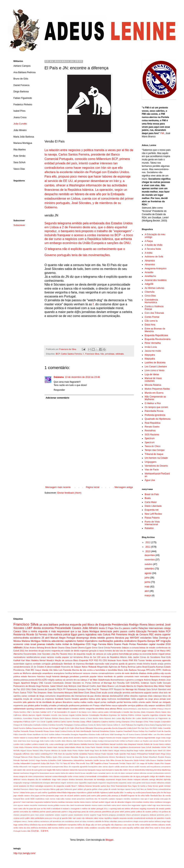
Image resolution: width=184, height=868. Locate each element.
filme (113, 786)
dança (168, 776)
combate (37, 664)
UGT (134, 763)
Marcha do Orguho (135, 686)
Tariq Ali (66, 763)
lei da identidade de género (49, 702)
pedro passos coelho (124, 631)
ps (41, 625)
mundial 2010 (163, 644)
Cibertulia (150, 292)
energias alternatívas (51, 783)
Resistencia (19, 635)
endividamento (36, 783)
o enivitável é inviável (60, 809)
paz (25, 705)
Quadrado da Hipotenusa (158, 419)
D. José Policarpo (126, 725)
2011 (148, 547)
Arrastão (149, 272)
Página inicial (93, 487)
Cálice (116, 725)
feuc (108, 786)
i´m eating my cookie (132, 792)
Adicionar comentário (57, 398)
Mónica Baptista (127, 750)
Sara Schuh (152, 689)
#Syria (16, 712)
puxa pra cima (51, 818)
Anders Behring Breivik (40, 648)
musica (94, 805)
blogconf (33, 773)
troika (58, 644)
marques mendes (123, 799)
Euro (147, 728)
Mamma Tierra (94, 744)
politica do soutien (144, 812)
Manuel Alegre (58, 638)
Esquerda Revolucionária (158, 339)
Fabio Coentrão (164, 728)
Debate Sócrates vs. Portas (78, 683)
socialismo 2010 (163, 705)
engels (63, 783)
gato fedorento (66, 789)
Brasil (145, 667)
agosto (148, 573)
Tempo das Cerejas (155, 450)
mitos (152, 802)
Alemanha (18, 654)
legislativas (91, 635)
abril (147, 591)
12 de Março (160, 651)
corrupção (46, 664)
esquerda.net (57, 651)
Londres (28, 744)
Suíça (43, 763)
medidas (61, 802)
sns (63, 821)
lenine (155, 654)
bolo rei (167, 693)
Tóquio (129, 763)
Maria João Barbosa (127, 670)
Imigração (166, 641)
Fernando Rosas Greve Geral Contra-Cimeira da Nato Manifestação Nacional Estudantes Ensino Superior (79, 731)
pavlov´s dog (67, 812)
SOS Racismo (152, 435)
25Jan (26, 648)
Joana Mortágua (91, 631)
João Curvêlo (20, 124)
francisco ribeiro (28, 789)
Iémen (60, 738)
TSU (57, 763)
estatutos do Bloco (27, 786)
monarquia (166, 676)
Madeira (35, 660)
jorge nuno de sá (62, 796)
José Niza (22, 741)
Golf (103, 734)
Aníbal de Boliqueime (74, 644)
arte (15, 770)
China (68, 648)
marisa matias (80, 702)
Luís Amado (120, 686)
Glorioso (92, 734)
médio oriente (138, 702)
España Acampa (156, 667)
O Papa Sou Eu (114, 628)
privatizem (136, 815)
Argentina (154, 715)
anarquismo (59, 673)
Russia (168, 757)
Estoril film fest (138, 728)
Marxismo (149, 686)
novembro (150, 560)
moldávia (158, 802)
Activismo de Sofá (154, 257)
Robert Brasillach (150, 757)
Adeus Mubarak (89, 667)
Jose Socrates (44, 654)
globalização (57, 664)
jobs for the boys (164, 792)
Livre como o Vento (155, 370)
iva (146, 699)
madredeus (40, 799)
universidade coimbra (149, 825)
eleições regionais (138, 696)
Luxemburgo (59, 744)
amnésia (127, 693)
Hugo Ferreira (99, 644)
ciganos (28, 664)
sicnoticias (57, 821)
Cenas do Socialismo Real (153, 657)
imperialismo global (84, 792)
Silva (112, 760)
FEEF (155, 728)
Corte (104, 725)
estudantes (146, 638)
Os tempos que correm (156, 407)
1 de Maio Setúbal (39, 712)
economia (48, 628)
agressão (166, 660)
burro (95, 773)
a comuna (134, 648)
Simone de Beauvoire (124, 760)
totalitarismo (52, 825)
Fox (146, 731)
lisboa (100, 676)
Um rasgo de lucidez (145, 763)
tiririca (27, 825)
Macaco (77, 744)
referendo (89, 818)
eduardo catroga (148, 779)
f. (94, 304)
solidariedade (20, 709)
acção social (108, 693)
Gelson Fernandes (63, 734)
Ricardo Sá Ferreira (37, 635)
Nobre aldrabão (146, 750)
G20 (127, 683)
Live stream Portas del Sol (160, 741)
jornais (163, 699)
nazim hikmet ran (154, 702)
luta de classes (127, 651)
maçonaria (38, 802)
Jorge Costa (161, 738)
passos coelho (130, 628)
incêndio (96, 792)
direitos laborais (102, 696)
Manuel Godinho (116, 744)
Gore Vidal (109, 734)
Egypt (74, 635)
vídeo (108, 828)
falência (81, 786)
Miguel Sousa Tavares (30, 750)
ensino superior (163, 635)
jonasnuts (50, 796)
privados (53, 705)
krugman (131, 796)
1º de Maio (92, 680)
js (120, 796)
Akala (143, 712)
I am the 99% (159, 734)
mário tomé (116, 805)
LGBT (29, 628)
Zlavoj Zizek (95, 693)
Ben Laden (117, 718)
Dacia (152, 725)
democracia (106, 631)
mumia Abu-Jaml (67, 805)
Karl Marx (26, 660)
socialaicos (69, 821)
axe (45, 770)
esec (76, 783)
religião (51, 680)
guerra (81, 635)
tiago (169, 821)
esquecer (102, 783)
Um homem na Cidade (156, 458)
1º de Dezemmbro (60, 712)
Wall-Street (78, 693)
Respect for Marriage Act (126, 689)
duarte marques (134, 779)
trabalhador (62, 825)
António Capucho (142, 715)
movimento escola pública (49, 805)
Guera (131, 734)
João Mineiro (90, 628)
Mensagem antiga (124, 487)
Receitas (75, 757)
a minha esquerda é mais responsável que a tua (55, 631)
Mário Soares (114, 644)
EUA (168, 657)
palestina (119, 641)
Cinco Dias (150, 296)
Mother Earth (84, 750)
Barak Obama (58, 648)
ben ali (132, 770)
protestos (161, 815)
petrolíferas (107, 812)
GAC (46, 734)
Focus (135, 731)
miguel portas (100, 702)
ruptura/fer (122, 705)
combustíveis (158, 773)
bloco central (156, 625)
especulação (93, 783)
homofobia (124, 654)
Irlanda (45, 670)
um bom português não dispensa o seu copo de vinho (117, 825)
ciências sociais (146, 773)
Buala (148, 498)
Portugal (71, 638)
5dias (155, 638)
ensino (48, 651)
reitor (96, 818)
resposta (123, 818)
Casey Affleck (86, 722)
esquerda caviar (125, 783)
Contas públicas (81, 725)
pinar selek (120, 812)
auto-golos (38, 770)
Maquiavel (132, 744)
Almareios (150, 261)
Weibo (16, 767)
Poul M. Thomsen (100, 689)
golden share (97, 789)
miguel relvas (164, 654)
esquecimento (112, 783)
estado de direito (72, 651)
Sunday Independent (22, 763)
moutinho (33, 805)
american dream (127, 767)
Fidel (28, 670)
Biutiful (145, 718)
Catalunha (96, 722)
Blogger (110, 840)
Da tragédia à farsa (142, 725)
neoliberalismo (33, 657)
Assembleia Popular (31, 718)
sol (71, 657)
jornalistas (110, 354)
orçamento (18, 705)
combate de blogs (36, 696)
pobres (127, 812)
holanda (56, 676)
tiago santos (18, 825)
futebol (80, 641)
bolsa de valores (68, 773)
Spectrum (150, 438)
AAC (168, 651)
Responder (59, 390)
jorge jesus (154, 699)
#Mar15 (167, 709)
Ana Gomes (63, 715)
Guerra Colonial (141, 734)
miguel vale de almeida (114, 802)
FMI (162, 133)
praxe (43, 657)
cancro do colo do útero (115, 773)
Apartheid (25, 683)
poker (133, 812)
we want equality (126, 828)
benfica (69, 673)
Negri (136, 750)
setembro (150, 569)
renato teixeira (143, 664)
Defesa (29, 728)
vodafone (93, 828)
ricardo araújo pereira (161, 664)
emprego (26, 783)
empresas (50, 699)
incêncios (112, 699)
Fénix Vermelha (153, 343)
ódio (29, 831)
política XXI (157, 812)
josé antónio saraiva (78, 796)
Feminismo (122, 635)
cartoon (136, 773)
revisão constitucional (136, 818)
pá (58, 818)
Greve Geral (97, 648)
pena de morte (88, 812)
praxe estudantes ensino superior (54, 815)
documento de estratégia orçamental (99, 779)
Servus (102, 760)
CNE (41, 683)
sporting (30, 709)
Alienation (46, 715)
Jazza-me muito (153, 351)
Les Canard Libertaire (156, 367)
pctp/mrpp (77, 812)
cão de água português (139, 776)
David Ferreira (19, 728)
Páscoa (37, 757)
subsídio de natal (54, 709)
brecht (78, 773)
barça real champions (105, 770)
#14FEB (153, 709)
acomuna (157, 660)
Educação (141, 631)
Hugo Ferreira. (43, 686)
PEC (151, 635)
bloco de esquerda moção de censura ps (87, 654)
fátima (53, 789)
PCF (51, 754)
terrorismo (78, 657)
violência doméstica (39, 828)
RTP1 (159, 670)
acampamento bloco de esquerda (65, 767)
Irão (102, 354)
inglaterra (104, 792)
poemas (41, 644)
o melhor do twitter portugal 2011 (94, 809)
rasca (114, 705)
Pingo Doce (166, 754)
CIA (38, 722)
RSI (136, 660)
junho (148, 582)
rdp (83, 818)
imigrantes (71, 792)
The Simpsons (40, 693)
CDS (88, 644)
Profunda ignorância (155, 415)
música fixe (126, 805)
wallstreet (115, 828)
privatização (63, 705)
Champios (125, 722)
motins (26, 805)
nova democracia (163, 805)
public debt (30, 818)
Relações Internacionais (151, 628)
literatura (120, 638)
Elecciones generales (103, 728)
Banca (62, 718)
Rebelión (149, 528)
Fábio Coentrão (20, 734)
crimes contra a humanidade (85, 776)
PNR (131, 660)
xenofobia (100, 709)
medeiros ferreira (50, 802)
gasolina (84, 699)
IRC (33, 670)
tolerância (34, 825)
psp (127, 638)
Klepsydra (150, 355)
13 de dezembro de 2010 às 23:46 (83, 377)
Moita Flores (72, 750)
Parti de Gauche (65, 754)
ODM (168, 750)
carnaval (129, 773)
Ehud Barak (80, 728)
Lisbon (137, 741)
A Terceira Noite (153, 249)
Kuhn (117, 741)
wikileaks (120, 354)
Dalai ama (166, 725)
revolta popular (62, 657)
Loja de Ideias (152, 374)
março (148, 595)
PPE (55, 754)
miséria (146, 802)
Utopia (157, 763)
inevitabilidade (124, 699)
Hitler (150, 734)
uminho (82, 709)
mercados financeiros (150, 676)
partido (168, 809)
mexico (88, 802)
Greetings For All (121, 734)
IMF (158, 641)
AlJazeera (150, 712)
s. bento (30, 821)
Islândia (43, 738)
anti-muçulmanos (154, 767)
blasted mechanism (21, 773)
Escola (115, 728)
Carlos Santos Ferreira (71, 354)
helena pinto (95, 699)
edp (162, 673)
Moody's (50, 660)
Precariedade (63, 628)
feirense (89, 786)
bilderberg (150, 770)
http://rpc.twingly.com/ (24, 853)
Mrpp (92, 750)
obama (17, 680)
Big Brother (127, 718)
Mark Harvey (59, 747)
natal (107, 664)
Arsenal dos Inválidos (156, 280)
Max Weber (159, 686)
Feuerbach (128, 731)
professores (74, 705)
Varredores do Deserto (156, 466)
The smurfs (80, 763)
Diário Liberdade (153, 506)
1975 (49, 712)
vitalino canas (64, 828)
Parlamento (116, 648)
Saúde (96, 760)
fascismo (32, 676)
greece (115, 654)
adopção (118, 693)
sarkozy (59, 680)
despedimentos (64, 696)
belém (126, 770)
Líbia (53, 654)
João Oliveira (67, 741)
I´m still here (52, 738)
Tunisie (141, 660)
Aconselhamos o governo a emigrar (127, 680)
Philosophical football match (148, 754)
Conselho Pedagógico (65, 725)
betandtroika (140, 770)
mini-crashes (137, 802)
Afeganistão (102, 667)
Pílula (43, 757)
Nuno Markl (158, 750)
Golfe (159, 683)
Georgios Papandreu (79, 734)
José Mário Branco (105, 686)
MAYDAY (135, 638)
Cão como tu (151, 321)
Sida (108, 760)
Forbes (141, 731)
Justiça (94, 741)
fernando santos (99, 786)
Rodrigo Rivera (138, 625)
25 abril (46, 638)
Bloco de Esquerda (99, 625)
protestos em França (90, 705)
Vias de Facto (152, 470)
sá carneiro (68, 680)
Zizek (87, 693)
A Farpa (149, 241)
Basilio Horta (98, 718)
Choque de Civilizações (23, 725)
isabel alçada (114, 792)
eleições (159, 779)
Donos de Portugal (51, 728)
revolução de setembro (155, 818)
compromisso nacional (42, 776)
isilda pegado (137, 699)
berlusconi (77, 673)
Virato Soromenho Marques (60, 693)
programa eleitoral (148, 815)
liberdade (154, 796)
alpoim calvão (114, 767)
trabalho (50, 644)
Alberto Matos (161, 712)
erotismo (70, 783)
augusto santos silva (153, 693)
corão (70, 776)
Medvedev (156, 747)
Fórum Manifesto (34, 734)
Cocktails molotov (40, 725)
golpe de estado (110, 789)
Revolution (142, 644)
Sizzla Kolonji (139, 760)
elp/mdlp (167, 779)
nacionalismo (19, 657)
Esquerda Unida (125, 728)
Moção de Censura (138, 635)
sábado (66, 709)
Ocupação (18, 754)
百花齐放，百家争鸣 (40, 831)
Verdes (149, 660)
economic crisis (21, 644)
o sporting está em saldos (119, 809)
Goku (98, 734)
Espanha (142, 641)
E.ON (67, 728)
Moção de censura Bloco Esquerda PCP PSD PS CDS (81, 660)
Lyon (66, 744)
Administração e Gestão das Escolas (125, 712)
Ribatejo (142, 689)
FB (151, 728)
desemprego (83, 638)
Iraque (38, 670)
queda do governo (127, 664)
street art (78, 821)
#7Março (160, 709)
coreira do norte (122, 673)
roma (24, 821)
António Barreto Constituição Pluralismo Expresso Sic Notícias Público (105, 715)
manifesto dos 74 (93, 799)
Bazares (108, 718)
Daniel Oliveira (78, 648)
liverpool (17, 799)
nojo (154, 805)
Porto (89, 689)
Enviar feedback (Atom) (69, 493)
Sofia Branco (151, 760)
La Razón (129, 741)
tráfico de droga (84, 825)
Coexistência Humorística (151, 301)
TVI (61, 763)
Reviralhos (150, 431)
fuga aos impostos (42, 789)
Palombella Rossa (154, 411)
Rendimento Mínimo (107, 757)
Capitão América (53, 722)
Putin (31, 757)
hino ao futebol (146, 789)
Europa (151, 641)
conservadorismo (106, 673)
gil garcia (88, 789)
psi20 (22, 818)
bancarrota (83, 770)
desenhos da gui (36, 651)
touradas (74, 709)
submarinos (40, 709)
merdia (76, 802)
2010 (148, 551)
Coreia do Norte (94, 725)
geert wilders (78, 789)
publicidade (39, 818)
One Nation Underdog (39, 754)
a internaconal (45, 767)
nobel (149, 805)
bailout (59, 770)
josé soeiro (92, 796)
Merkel (43, 660)
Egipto (88, 648)
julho (147, 578)
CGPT (33, 722)
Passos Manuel (94, 754)
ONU (28, 689)
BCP (58, 354)
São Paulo (51, 763)
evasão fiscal (70, 786)
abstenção (37, 673)
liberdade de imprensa (74, 664)
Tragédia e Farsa (101, 763)
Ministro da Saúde (59, 750)
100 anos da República (108, 657)
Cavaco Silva (20, 631)
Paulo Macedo (107, 754)
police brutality (41, 705)
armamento (166, 767)
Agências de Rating (118, 667)
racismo (50, 657)
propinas (114, 664)
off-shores (135, 809)
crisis (111, 776)
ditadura (143, 673)
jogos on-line (40, 796)
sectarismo (45, 821)
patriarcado (56, 812)
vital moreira (53, 828)
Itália (55, 670)
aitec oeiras (103, 767)
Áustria (24, 831)
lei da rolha (140, 796)
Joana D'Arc (93, 738)
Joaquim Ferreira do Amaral (110, 738)
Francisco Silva (92, 354)
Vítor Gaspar (165, 763)
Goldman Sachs (148, 683)
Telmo (73, 763)
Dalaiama (59, 377)
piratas (31, 705)
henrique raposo (124, 789)
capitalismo (70, 641)
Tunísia (122, 763)
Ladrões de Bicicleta (155, 363)
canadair (102, 773)
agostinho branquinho (89, 767)
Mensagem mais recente (58, 487)
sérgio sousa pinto (141, 821)
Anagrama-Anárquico (156, 269)
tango (164, 821)
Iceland (168, 734)
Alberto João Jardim (130, 657)
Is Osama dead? (33, 738)
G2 (42, 734)
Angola (72, 715)
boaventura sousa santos (50, 773)
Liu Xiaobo (144, 741)
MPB (71, 744)
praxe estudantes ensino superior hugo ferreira (88, 815)
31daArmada (104, 680)
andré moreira (140, 767)
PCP (168, 631)
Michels (17, 750)
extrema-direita (21, 638)
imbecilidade (62, 792)
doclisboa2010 (117, 696)
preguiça (112, 815)
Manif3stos (104, 744)
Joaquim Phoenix (129, 738)
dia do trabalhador (43, 779)
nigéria (144, 805)
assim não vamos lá (25, 770)
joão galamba (29, 702)
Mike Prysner (45, 750)
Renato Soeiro (152, 427)
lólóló (32, 799)
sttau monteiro (88, 821)
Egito (72, 728)
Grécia (107, 648)
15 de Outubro (38, 667)
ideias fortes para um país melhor (34, 792)
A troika (149, 253)
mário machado (105, 805)
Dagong (159, 725)
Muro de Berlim (101, 750)
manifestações (106, 641)
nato (100, 635)
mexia (82, 802)
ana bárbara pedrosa (56, 625)
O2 (164, 750)
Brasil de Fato (152, 494)
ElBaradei (89, 728)
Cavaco (77, 628)
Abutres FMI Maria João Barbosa (136, 709)
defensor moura (20, 779)
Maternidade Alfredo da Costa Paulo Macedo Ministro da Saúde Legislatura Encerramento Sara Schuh (108, 747)
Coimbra (52, 725)
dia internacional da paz (83, 696)
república (108, 818)
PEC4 (60, 689)
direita (37, 628)
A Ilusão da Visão (154, 245)
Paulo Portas (129, 644)
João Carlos (45, 741)
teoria (102, 628)
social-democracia (22, 667)
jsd (131, 654)
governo (110, 638)
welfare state (139, 828)
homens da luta (112, 651)
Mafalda (84, 744)
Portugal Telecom (21, 757)
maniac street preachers (75, 799)
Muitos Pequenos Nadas (157, 389)
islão (122, 792)
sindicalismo (130, 641)
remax (101, 818)
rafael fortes (106, 705)
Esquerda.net (152, 510)
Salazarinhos (79, 760)
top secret (42, 825)
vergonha (90, 709)
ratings (150, 651)
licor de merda (165, 796)
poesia (31, 680)
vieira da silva (24, 828)
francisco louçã (44, 676)
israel (33, 644)
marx (137, 676)
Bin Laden (137, 718)
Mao (125, 744)
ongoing (143, 809)
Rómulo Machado (21, 760)
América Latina (135, 667)
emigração (18, 783)
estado (24, 676)
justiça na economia (142, 654)
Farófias (17, 731)
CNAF (43, 722)
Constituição (58, 683)
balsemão (74, 770)
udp (92, 825)
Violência (46, 641)
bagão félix (51, 770)
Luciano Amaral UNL (40, 744)
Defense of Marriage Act (104, 683)
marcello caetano (108, 799)
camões (17, 696)
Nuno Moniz (122, 660)
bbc (121, 770)
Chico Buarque (136, 722)
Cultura (107, 635)
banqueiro (92, 770)
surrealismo (128, 821)
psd (84, 625)
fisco (130, 786)
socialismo (35, 638)
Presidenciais (120, 625)
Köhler (122, 741)
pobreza (24, 680)
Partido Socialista (80, 754)
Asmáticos (18, 718)
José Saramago (33, 741)
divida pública (153, 673)
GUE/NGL (135, 683)
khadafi (124, 796)
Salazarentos (67, 760)
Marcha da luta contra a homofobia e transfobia (94, 670)
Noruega (141, 670)
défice (127, 696)
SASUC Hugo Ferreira (38, 760)
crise (50, 635)
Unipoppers (151, 462)
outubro (149, 564)
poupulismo (25, 815)
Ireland (23, 738)
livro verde (25, 799)
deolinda (134, 673)
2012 (148, 542)
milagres (128, 802)
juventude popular (88, 676)
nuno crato (18, 809)
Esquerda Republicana (156, 335)
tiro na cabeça (80, 680)
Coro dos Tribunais (154, 313)
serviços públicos (136, 705)
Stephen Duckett (164, 760)
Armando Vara (165, 715)
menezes (69, 802)
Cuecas (110, 725)
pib (113, 812)
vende (168, 825)
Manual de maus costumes (153, 380)
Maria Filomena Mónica (29, 747)
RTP (111, 689)
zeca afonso (110, 709)
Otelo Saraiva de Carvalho (44, 689)
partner (42, 812)
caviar (24, 696)
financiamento (122, 786)
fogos (135, 786)
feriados (75, 699)
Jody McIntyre (70, 686)
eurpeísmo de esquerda (54, 786)
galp (58, 789)
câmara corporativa (121, 776)
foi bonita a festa (145, 786)
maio (147, 587)
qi (60, 818)
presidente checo (124, 815)
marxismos (135, 799)
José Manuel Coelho (86, 686)
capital (152, 644)
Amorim (54, 715)
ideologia (64, 676)
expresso (84, 651)
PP (64, 689)
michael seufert (98, 802)
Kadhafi (17, 660)
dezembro (150, 555)
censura (86, 673)
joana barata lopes (149, 792)
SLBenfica (52, 760)
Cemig (118, 722)
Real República (152, 423)
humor (16, 792)
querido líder (67, 818)
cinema (94, 673)
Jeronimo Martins (81, 738)
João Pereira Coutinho (82, 741)
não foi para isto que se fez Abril (37, 809)
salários (37, 821)
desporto (31, 779)
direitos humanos (76, 779)
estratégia (39, 786)
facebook (59, 699)
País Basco (131, 754)
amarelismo (48, 673)
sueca (120, 821)
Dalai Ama (150, 325)
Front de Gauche (164, 731)
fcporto (68, 699)
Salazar (125, 648)
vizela (87, 828)
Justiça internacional (106, 741)
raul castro (77, 818)
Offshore (26, 754)
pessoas (98, 812)
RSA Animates (64, 757)
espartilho (83, 783)
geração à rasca (97, 651)
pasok (48, 812)
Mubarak (112, 660)
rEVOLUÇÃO (41, 680)
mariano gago (140, 651)
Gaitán (52, 734)
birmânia (158, 770)
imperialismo (91, 641)
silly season (150, 705)
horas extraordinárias (162, 789)
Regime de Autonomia (88, 757)
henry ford (136, 789)
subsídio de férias (102, 821)
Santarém (89, 760)
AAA (89, 712)
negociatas (136, 805)
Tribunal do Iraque (154, 454)
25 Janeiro (72, 712)
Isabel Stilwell (56, 686)
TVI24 (30, 693)
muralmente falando (83, 805)
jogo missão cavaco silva (24, 796)
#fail (29, 712)
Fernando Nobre (156, 631)
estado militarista (158, 783)
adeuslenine (58, 641)
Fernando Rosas (28, 731)
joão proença (113, 796)
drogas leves (121, 779)
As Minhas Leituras (154, 288)
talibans (158, 821)
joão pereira (102, 796)
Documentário (30, 654)
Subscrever (19, 225)
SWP (59, 760)
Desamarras (37, 728)
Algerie (39, 715)
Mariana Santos (46, 747)
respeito (116, 818)
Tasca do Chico (153, 446)
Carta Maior (151, 502)
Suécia (23, 693)
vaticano (162, 825)
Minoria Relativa (153, 385)
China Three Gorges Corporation (157, 722)
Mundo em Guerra (154, 393)
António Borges (151, 680)
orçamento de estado (156, 809)
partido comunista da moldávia (26, 812)
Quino (55, 757)
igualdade (52, 792)
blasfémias (166, 770)
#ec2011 (23, 712)
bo (38, 773)
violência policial (62, 635)
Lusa (51, 744)
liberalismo (68, 702)
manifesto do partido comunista (119, 676)
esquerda (76, 625)
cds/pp (167, 628)
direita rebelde (97, 638)
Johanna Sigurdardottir (146, 738)
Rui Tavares (62, 654)
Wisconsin (23, 767)
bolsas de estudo (147, 648)
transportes (72, 825)
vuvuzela (101, 828)
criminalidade (102, 776)
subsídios (113, 821)
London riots (18, 744)
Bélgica (34, 683)
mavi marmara (28, 802)
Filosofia (121, 683)
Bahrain (48, 718)
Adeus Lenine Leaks (100, 712)
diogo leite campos (60, 779)
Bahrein (55, 718)
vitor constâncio (77, 828)
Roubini (161, 757)
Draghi (62, 728)
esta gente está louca (141, 783)
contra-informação (60, 776)
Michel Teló (166, 747)
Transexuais (114, 763)
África (119, 709)
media (90, 702)
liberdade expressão (95, 664)
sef (51, 821)
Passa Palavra (152, 518)
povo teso (35, 815)
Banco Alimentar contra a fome (79, 718)
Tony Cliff (90, 763)
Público (49, 757)
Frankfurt (152, 731)
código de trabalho (157, 776)
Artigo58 (149, 284)
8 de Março (82, 712)
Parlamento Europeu (76, 689)
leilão (147, 796)
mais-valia (60, 799)
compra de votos (25, 776)
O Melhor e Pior (153, 403)
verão (16, 828)
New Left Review (153, 514)
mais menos (50, 799)
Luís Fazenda (65, 670)
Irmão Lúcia (151, 347)
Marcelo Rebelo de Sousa (147, 744)
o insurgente (74, 809)
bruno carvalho (87, 773)
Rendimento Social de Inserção (129, 757)
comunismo (51, 696)
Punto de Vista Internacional (152, 523)
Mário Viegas (114, 750)
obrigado (167, 702)
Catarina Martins (108, 722)
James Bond (68, 738)
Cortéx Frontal (152, 317)
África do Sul (90, 657)
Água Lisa (150, 480)
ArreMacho (150, 276)
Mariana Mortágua (31, 641)
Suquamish (36, 763)
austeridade (19, 664)
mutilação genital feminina (119, 702)
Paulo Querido (120, 754)
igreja (104, 699)
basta (117, 770)
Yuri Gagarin (33, 767)
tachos (151, 821)
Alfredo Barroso (29, 715)
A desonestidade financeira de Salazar (63, 667)
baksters (66, 770)
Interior (16, 738)
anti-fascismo (137, 693)
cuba (109, 654)
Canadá (48, 683)
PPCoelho (151, 670)
